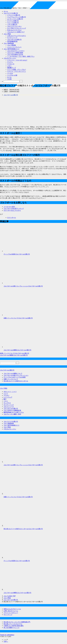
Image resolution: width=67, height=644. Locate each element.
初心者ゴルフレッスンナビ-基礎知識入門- (17, 622)
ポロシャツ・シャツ (10, 392)
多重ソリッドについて (11, 379)
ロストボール (12, 218)
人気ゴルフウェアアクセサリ (17, 36)
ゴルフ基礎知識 (9, 43)
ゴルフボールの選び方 (14, 40)
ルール (9, 77)
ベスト (6, 401)
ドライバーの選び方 (14, 15)
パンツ (6, 393)
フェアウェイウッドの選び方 (17, 17)
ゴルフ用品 (7, 34)
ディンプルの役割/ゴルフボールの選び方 (17, 254)
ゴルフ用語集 (12, 45)
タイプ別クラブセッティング (17, 28)
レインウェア (8, 397)
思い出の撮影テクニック (12, 628)
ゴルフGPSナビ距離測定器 (12, 410)
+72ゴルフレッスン (10, 58)
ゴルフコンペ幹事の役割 (15, 53)
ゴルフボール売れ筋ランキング (14, 209)
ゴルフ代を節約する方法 (15, 55)
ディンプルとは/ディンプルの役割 (15, 377)
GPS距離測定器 (12, 41)
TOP (10, 596)
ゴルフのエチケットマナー (16, 51)
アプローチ (11, 64)
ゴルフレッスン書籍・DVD (12, 414)
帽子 (5, 399)
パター (9, 66)
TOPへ (6, 642)
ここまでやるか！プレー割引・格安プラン (21, 56)
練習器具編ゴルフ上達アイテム (14, 412)
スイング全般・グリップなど (17, 70)
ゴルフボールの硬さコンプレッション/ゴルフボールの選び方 (23, 286)
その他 (9, 79)
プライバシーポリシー (11, 613)
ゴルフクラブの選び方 (11, 13)
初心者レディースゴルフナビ (13, 624)
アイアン (10, 62)
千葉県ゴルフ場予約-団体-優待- (14, 626)
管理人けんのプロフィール (12, 609)
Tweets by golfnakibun (7, 635)
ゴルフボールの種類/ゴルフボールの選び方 (17, 350)
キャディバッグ (12, 38)
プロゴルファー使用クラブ (16, 32)
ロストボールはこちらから (12, 210)
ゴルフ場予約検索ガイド (12, 49)
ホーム (6, 11)
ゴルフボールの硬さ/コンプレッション (16, 375)
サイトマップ (8, 615)
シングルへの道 (12, 75)
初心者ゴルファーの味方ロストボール (16, 381)
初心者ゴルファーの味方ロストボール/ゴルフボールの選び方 (23, 529)
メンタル (10, 73)
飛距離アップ (12, 68)
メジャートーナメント (14, 47)
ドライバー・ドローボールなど (17, 60)
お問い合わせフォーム (11, 611)
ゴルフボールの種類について (13, 373)
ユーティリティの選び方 (15, 19)
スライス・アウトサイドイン (17, 71)
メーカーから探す (9, 207)
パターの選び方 (12, 24)
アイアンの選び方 (13, 21)
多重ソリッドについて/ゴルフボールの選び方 (18, 318)
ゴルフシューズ (9, 407)
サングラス (7, 403)
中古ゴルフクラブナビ (14, 30)
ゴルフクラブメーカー (14, 26)
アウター (6, 395)
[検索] (12, 81)
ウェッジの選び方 (13, 23)
